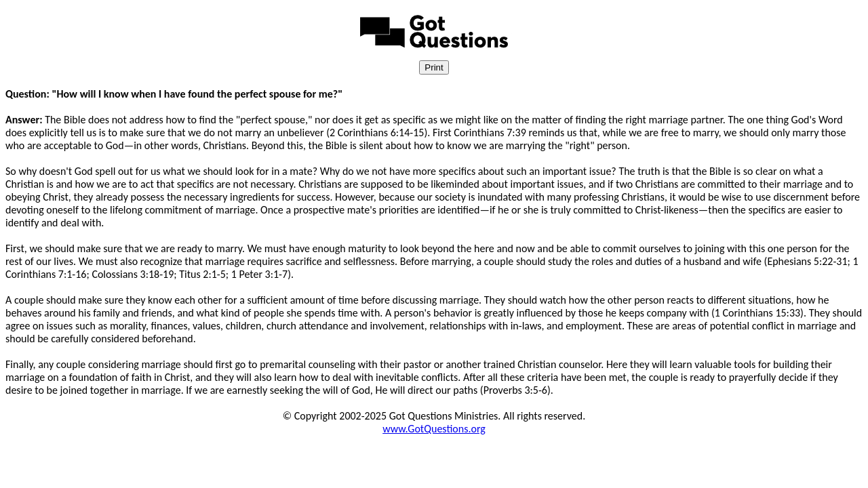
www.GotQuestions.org (434, 429)
